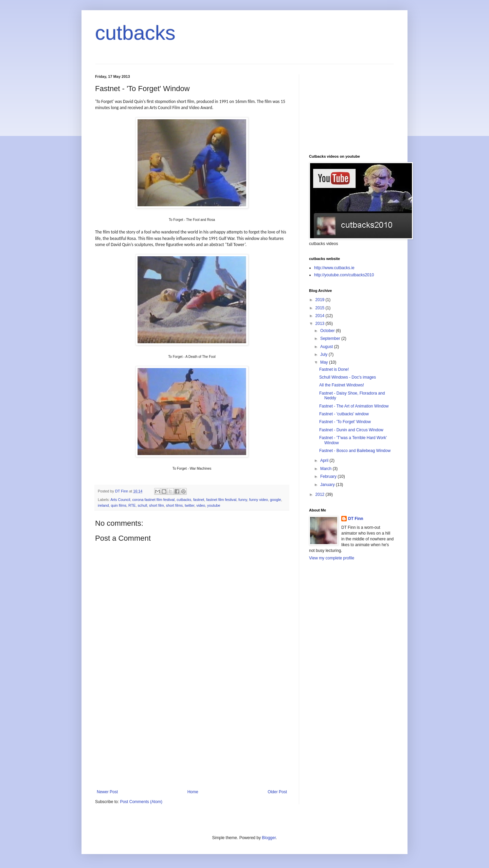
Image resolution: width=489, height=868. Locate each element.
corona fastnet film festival (153, 500)
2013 (321, 324)
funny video (259, 500)
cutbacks (135, 33)
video (201, 505)
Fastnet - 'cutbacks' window (344, 414)
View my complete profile (332, 558)
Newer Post (107, 792)
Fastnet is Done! (334, 369)
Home (193, 792)
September (331, 338)
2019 (321, 300)
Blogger (269, 838)
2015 (321, 308)
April (325, 461)
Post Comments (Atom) (141, 802)
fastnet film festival (221, 500)
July (324, 354)
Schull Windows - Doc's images (348, 377)
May (325, 362)
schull (142, 505)
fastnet (199, 500)
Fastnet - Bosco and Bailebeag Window (355, 451)
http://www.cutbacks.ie (334, 268)
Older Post (277, 792)
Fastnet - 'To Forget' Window (345, 422)
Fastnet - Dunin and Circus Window (351, 430)
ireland (103, 505)
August (327, 347)
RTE (132, 505)
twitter (189, 505)
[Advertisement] (192, 739)
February (329, 476)
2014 (321, 316)
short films (174, 505)
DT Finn (356, 519)
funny (243, 500)
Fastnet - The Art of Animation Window (354, 406)
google (275, 500)
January (328, 485)
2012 (321, 494)
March (327, 469)
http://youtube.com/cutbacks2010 (344, 275)
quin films (119, 505)
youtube (214, 505)
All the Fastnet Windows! (342, 385)
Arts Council (120, 500)
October (328, 331)
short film (157, 505)
